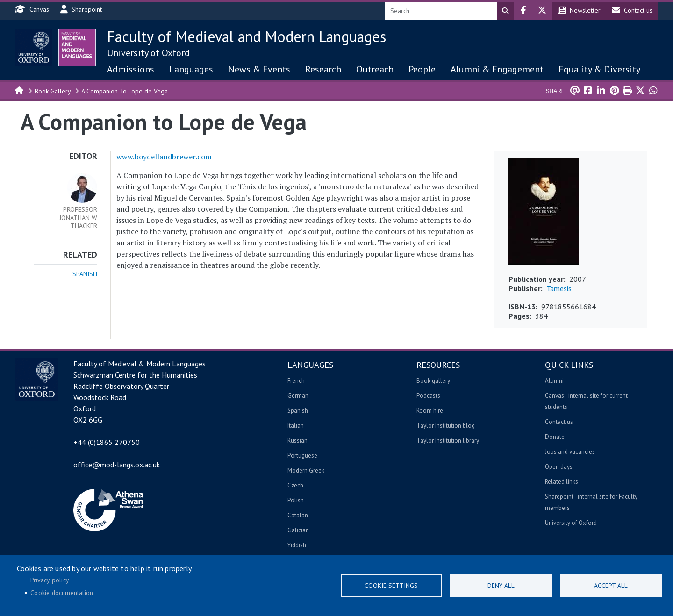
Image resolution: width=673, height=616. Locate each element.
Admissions (131, 69)
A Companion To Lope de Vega (125, 91)
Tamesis (559, 288)
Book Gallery (53, 91)
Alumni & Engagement (497, 69)
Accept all (611, 586)
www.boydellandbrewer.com (164, 157)
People (422, 69)
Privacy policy (50, 580)
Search (505, 11)
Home (20, 90)
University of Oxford (148, 53)
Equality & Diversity (599, 69)
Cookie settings (391, 586)
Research (323, 69)
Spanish (85, 274)
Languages (191, 69)
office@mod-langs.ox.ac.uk (117, 465)
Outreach (375, 69)
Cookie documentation (62, 593)
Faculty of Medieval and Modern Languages (247, 36)
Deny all (501, 586)
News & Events (259, 69)
